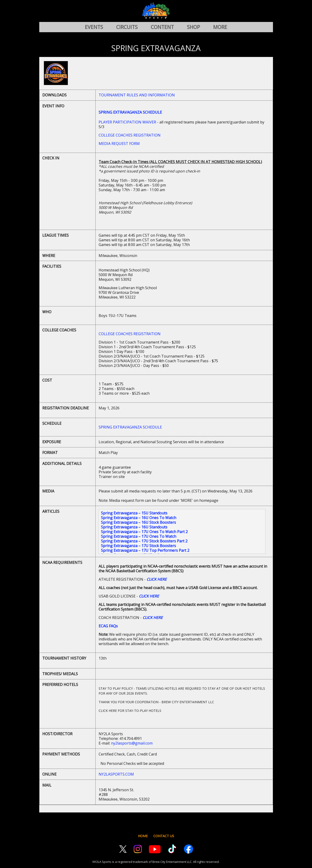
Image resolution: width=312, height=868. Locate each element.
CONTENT (162, 27)
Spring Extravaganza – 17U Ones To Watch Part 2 (144, 532)
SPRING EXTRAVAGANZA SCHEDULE (130, 427)
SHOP (194, 27)
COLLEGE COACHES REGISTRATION (130, 135)
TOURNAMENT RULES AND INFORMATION (137, 95)
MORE (220, 27)
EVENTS (94, 27)
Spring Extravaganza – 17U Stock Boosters (138, 546)
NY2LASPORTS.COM (116, 774)
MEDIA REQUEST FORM (119, 144)
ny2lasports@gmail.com (132, 743)
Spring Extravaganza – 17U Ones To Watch (139, 536)
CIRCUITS (127, 27)
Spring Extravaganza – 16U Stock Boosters (138, 522)
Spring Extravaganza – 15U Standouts (134, 513)
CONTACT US (164, 836)
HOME (143, 836)
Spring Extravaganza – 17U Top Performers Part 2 (145, 550)
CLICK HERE (157, 579)
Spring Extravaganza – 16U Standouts (134, 527)
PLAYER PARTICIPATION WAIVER (127, 122)
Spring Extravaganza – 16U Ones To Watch (139, 518)
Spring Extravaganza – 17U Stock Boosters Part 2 (144, 541)
